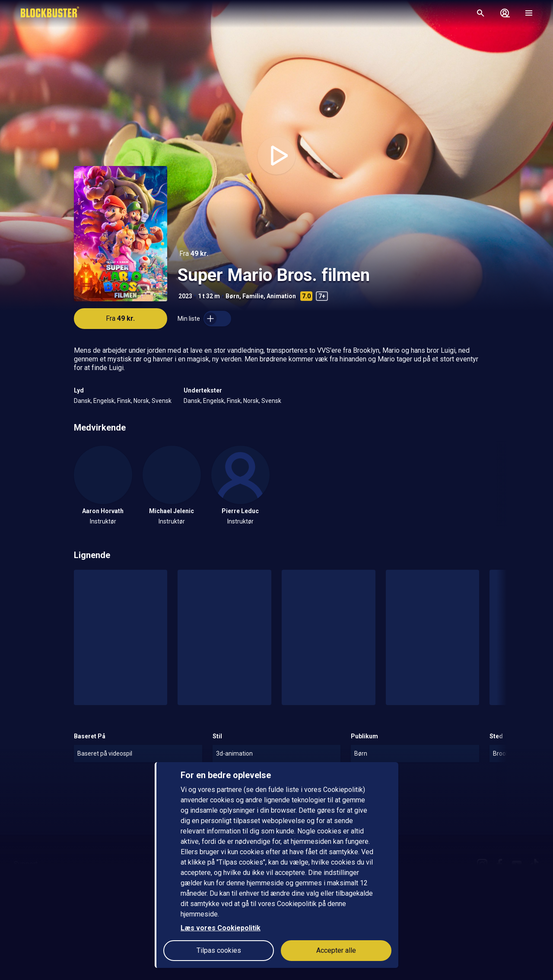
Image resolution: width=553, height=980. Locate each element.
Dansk (82, 401)
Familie (253, 296)
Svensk (162, 401)
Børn (232, 296)
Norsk (141, 401)
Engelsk (104, 401)
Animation (281, 296)
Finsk (124, 401)
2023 (185, 296)
